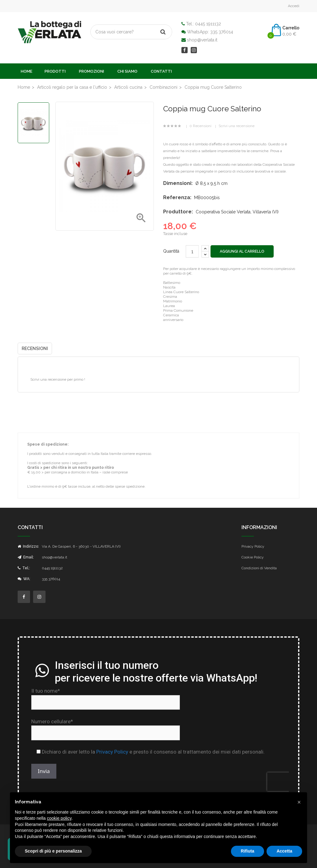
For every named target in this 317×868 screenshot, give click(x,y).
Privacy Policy (253, 546)
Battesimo (172, 283)
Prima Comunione (178, 310)
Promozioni (91, 71)
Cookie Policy (253, 557)
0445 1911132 (208, 24)
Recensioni (35, 348)
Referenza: (177, 197)
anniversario (173, 320)
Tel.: (24, 568)
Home (26, 71)
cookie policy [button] (59, 818)
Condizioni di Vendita (259, 568)
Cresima (170, 297)
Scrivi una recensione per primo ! (58, 379)
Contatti (161, 71)
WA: (24, 579)
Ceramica (171, 315)
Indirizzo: (28, 546)
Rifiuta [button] (248, 851)
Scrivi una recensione (237, 126)
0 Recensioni (200, 126)
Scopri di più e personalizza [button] (53, 851)
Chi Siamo (127, 71)
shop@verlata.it (202, 40)
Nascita (169, 287)
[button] (299, 802)
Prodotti (55, 71)
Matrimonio (173, 301)
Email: (26, 557)
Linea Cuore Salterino (181, 292)
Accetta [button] (284, 851)
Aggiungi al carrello (242, 251)
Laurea (169, 306)
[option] (33, 123)
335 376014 (222, 32)
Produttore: (178, 212)
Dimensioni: (178, 183)
